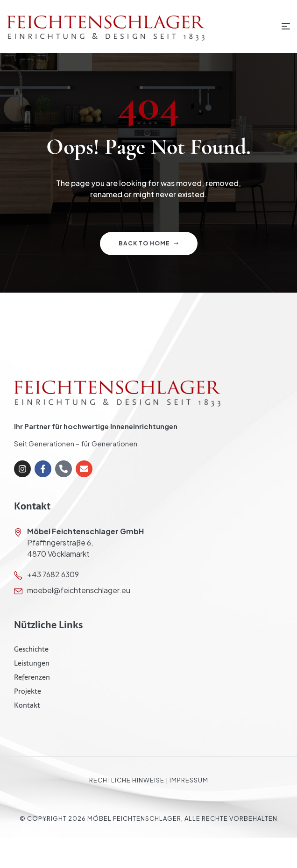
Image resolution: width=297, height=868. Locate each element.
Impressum (189, 780)
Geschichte (31, 649)
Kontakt (27, 705)
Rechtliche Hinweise (127, 780)
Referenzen (32, 677)
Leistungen (32, 663)
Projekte (28, 691)
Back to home (149, 243)
